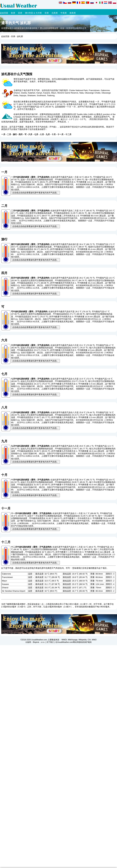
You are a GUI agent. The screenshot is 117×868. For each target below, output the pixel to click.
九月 (48, 134)
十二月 (68, 134)
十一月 (60, 134)
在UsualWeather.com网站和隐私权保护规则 (73, 642)
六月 (30, 134)
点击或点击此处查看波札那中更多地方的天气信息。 (35, 193)
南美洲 (73, 13)
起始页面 (4, 13)
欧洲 (13, 13)
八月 (42, 134)
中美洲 (64, 13)
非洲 (47, 13)
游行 (15, 134)
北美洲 (55, 13)
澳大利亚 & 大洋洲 (33, 13)
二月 (9, 134)
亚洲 (20, 13)
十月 (54, 134)
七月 (36, 134)
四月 (21, 134)
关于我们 (50, 642)
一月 (3, 134)
